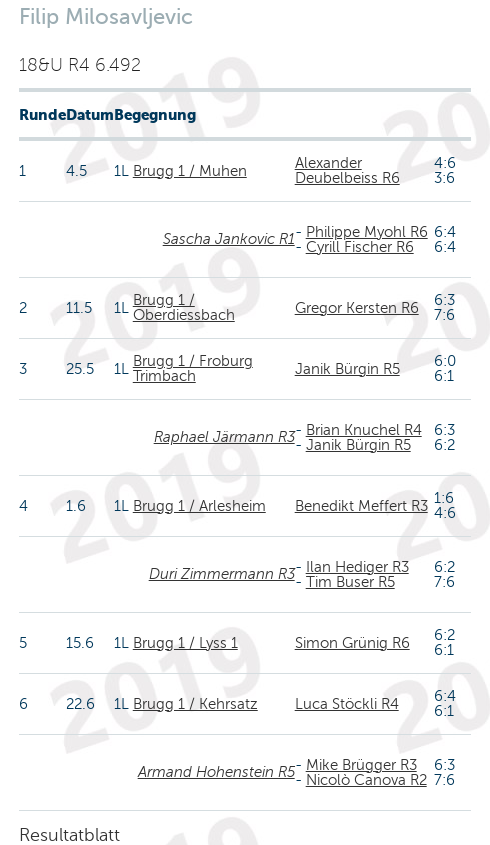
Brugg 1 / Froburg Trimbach (193, 368)
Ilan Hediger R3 (357, 567)
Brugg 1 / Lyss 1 (185, 643)
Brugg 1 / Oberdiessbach (184, 307)
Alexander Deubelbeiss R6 (347, 170)
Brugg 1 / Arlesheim (199, 506)
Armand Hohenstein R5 (216, 772)
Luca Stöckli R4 (347, 704)
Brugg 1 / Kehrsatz (195, 704)
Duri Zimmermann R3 (222, 574)
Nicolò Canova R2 (366, 780)
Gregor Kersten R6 (357, 308)
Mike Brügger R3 (361, 765)
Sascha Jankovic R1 (229, 239)
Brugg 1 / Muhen (190, 171)
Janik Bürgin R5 (347, 369)
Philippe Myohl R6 (367, 232)
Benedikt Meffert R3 (361, 506)
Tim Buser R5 (350, 582)
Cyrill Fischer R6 (360, 247)
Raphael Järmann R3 (224, 437)
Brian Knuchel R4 (364, 430)
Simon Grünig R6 (352, 643)
